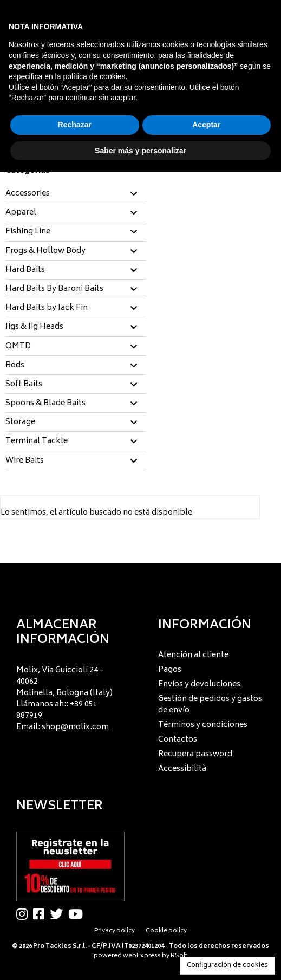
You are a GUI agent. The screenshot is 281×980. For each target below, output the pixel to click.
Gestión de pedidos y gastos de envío (210, 705)
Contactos (178, 740)
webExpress (142, 956)
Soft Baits (24, 385)
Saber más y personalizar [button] (140, 151)
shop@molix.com (75, 727)
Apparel (21, 213)
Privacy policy (115, 931)
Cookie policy (166, 931)
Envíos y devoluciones (199, 684)
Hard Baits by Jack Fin (47, 308)
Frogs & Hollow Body (45, 251)
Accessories (28, 194)
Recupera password (195, 754)
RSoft (179, 956)
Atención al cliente (193, 655)
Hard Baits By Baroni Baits (54, 289)
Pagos (170, 670)
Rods (15, 366)
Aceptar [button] (206, 125)
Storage (20, 423)
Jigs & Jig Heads (34, 327)
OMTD (18, 347)
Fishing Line (28, 232)
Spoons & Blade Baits (45, 404)
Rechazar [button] (75, 125)
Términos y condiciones (203, 725)
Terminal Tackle (37, 442)
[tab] (76, 194)
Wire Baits (25, 461)
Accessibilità (182, 769)
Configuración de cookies (227, 966)
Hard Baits (25, 270)
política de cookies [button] (94, 76)
